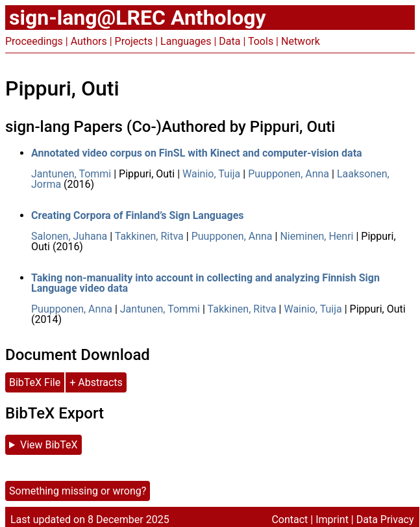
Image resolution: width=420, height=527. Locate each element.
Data (229, 41)
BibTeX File (35, 382)
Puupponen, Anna (289, 174)
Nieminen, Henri (316, 236)
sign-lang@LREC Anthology (138, 18)
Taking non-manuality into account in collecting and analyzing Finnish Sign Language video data (205, 283)
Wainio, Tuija (211, 174)
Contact (290, 520)
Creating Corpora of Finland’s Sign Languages (138, 215)
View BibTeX (49, 445)
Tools (261, 41)
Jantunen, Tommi (71, 174)
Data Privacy (385, 520)
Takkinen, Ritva (149, 236)
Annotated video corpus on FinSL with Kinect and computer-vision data (197, 153)
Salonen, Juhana (69, 236)
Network (301, 41)
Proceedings (34, 41)
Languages (186, 41)
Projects (134, 41)
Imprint (332, 520)
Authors (89, 41)
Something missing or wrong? (78, 491)
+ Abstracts (96, 382)
